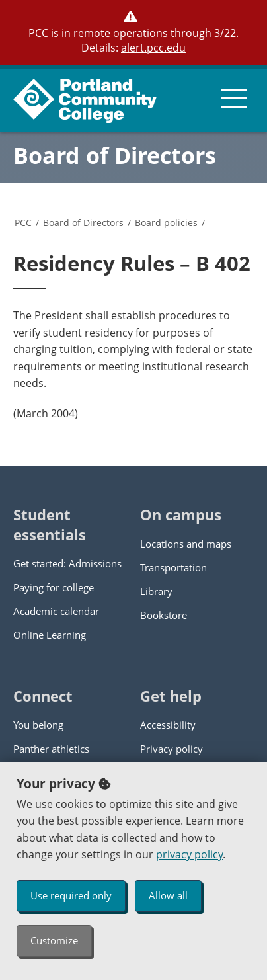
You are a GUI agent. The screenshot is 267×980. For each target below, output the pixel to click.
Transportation (173, 567)
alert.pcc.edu (153, 48)
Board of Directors (115, 155)
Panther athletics (51, 749)
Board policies (166, 223)
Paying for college (54, 587)
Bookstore (164, 615)
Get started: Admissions (67, 563)
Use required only (71, 895)
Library (156, 591)
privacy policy (189, 854)
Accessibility (168, 725)
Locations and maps (186, 544)
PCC (23, 223)
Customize (54, 940)
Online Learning (50, 635)
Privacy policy (172, 749)
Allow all (168, 895)
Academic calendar (56, 611)
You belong (38, 725)
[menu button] (234, 99)
